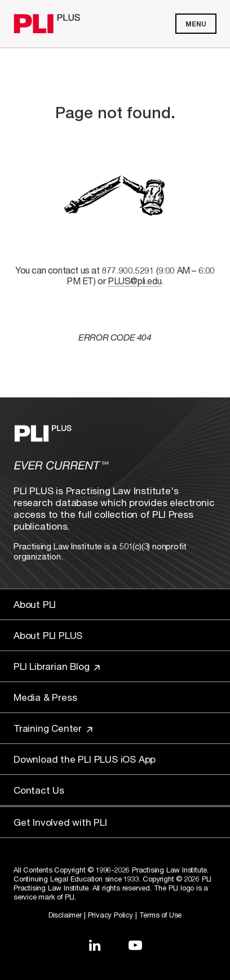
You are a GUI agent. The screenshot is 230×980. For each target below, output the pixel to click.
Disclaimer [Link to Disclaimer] (65, 915)
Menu (196, 24)
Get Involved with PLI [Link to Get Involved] (60, 822)
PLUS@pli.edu (134, 281)
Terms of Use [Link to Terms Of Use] (161, 915)
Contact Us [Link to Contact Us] (39, 790)
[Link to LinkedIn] (95, 945)
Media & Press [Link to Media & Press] (45, 697)
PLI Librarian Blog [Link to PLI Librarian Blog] (57, 666)
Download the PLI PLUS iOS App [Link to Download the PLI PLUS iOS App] (85, 759)
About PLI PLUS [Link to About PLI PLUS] (48, 635)
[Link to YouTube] (135, 945)
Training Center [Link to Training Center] (53, 728)
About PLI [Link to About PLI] (35, 604)
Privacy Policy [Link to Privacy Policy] (110, 915)
